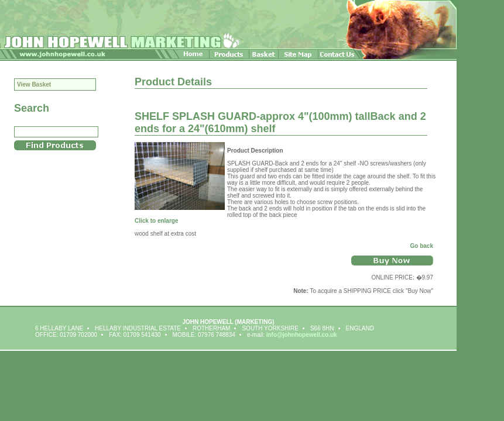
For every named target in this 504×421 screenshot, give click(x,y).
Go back (422, 246)
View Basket (34, 84)
